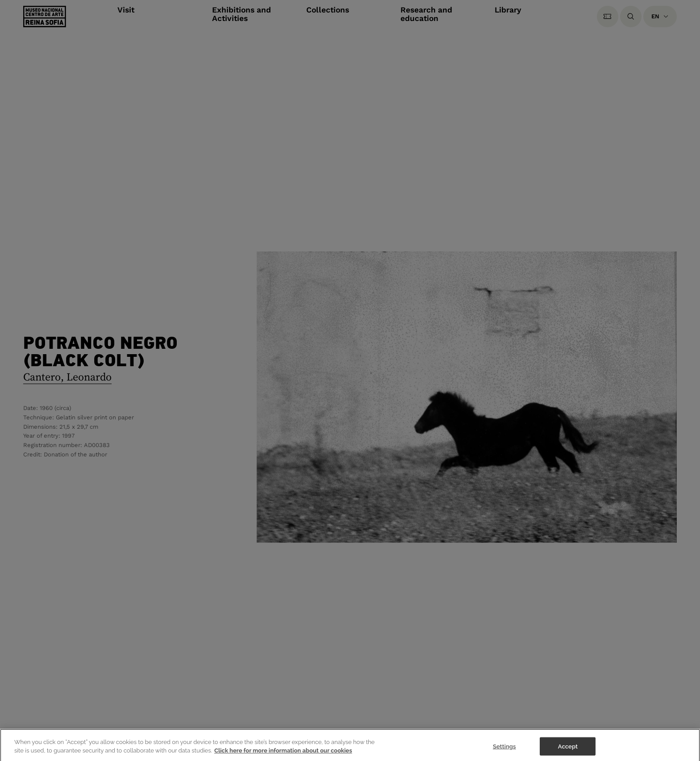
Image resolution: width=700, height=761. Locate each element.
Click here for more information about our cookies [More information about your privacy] (283, 753)
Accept (568, 749)
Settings (504, 749)
